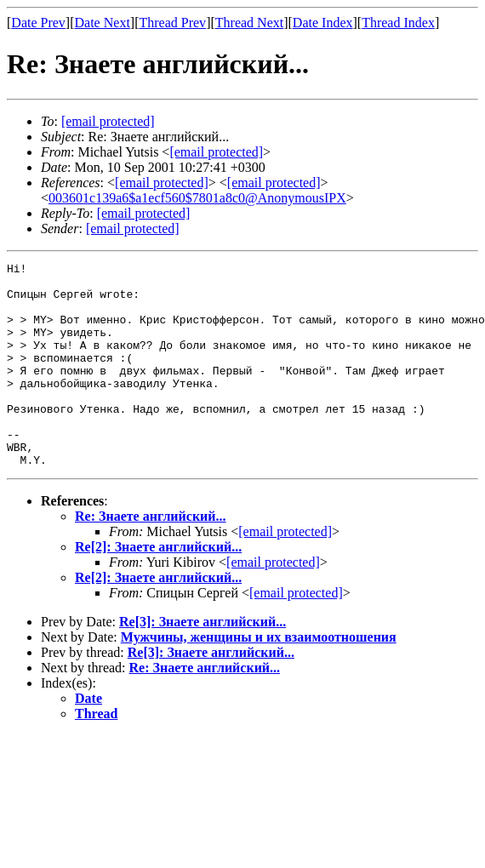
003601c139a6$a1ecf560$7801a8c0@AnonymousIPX (197, 198)
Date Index (323, 23)
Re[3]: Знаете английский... (203, 662)
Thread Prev (172, 23)
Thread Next (249, 23)
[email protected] (285, 572)
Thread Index (398, 23)
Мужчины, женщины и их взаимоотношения (259, 678)
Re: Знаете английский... (151, 557)
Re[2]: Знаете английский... (158, 588)
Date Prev (38, 23)
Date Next (103, 23)
